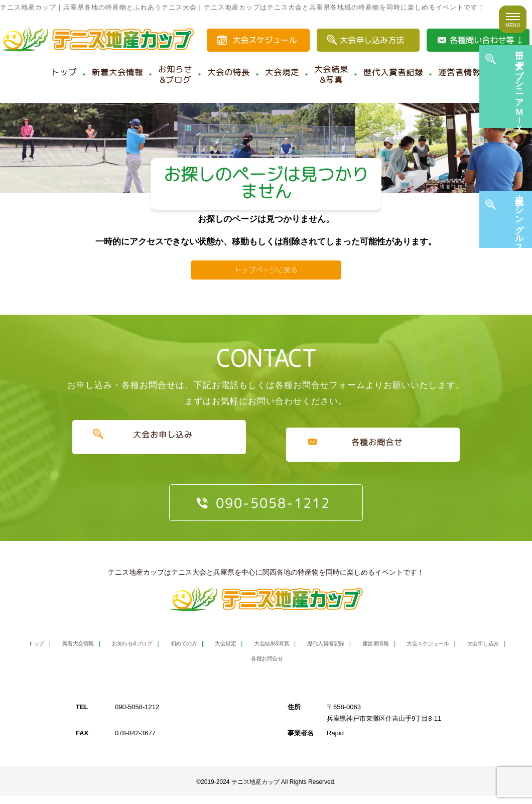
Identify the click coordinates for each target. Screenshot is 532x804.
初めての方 (199, 652)
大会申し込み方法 (372, 40)
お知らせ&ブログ (175, 75)
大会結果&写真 (331, 75)
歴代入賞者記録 (393, 72)
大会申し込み (236, 667)
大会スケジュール (264, 40)
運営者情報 (459, 72)
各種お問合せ (373, 459)
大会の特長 (229, 72)
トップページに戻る (266, 284)
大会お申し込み (159, 459)
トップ (64, 72)
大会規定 (282, 72)
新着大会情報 (117, 72)
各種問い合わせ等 (482, 40)
